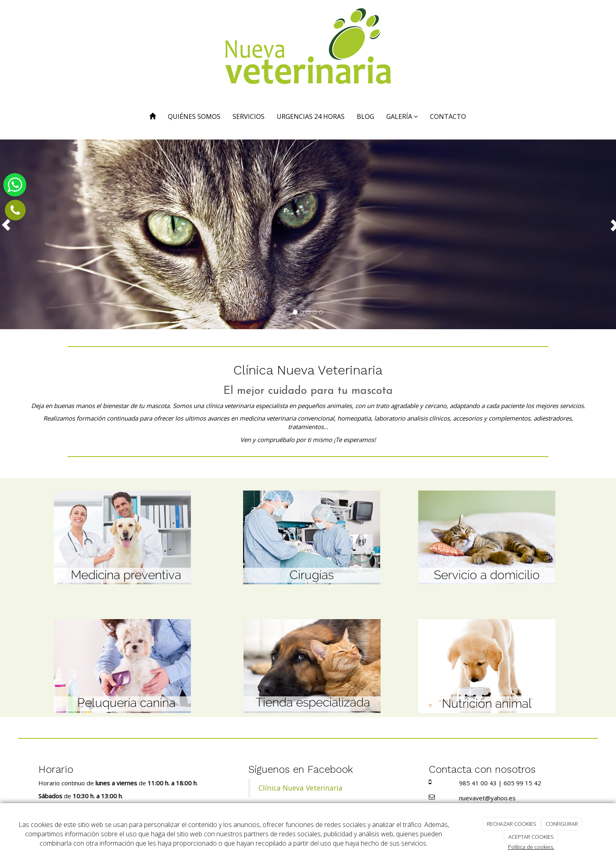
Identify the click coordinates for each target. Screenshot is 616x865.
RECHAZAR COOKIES (512, 824)
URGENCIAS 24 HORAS (311, 116)
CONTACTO (448, 116)
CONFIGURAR (562, 824)
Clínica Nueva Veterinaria (301, 788)
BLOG (365, 116)
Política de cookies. (531, 847)
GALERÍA (402, 116)
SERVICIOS (249, 116)
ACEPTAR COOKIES (531, 837)
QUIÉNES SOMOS (194, 116)
